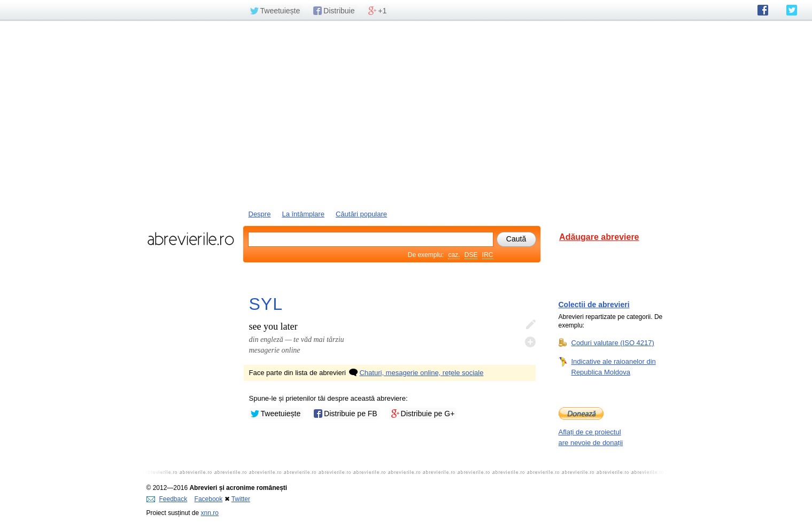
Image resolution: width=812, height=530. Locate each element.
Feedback (167, 499)
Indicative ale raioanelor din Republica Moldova (614, 367)
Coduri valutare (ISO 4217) (613, 342)
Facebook (209, 499)
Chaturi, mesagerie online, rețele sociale (415, 373)
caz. (454, 255)
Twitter (241, 499)
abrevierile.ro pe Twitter (792, 10)
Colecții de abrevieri (594, 305)
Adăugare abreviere (599, 237)
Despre (260, 214)
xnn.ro (210, 513)
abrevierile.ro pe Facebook (763, 10)
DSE (471, 255)
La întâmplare (303, 214)
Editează (530, 325)
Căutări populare (361, 214)
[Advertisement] (406, 114)
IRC (488, 255)
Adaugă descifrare (530, 342)
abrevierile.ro (191, 239)
